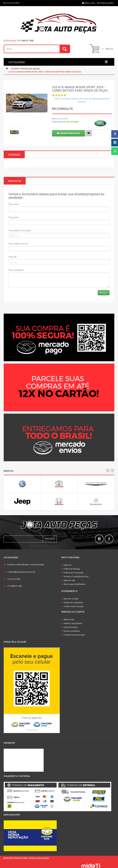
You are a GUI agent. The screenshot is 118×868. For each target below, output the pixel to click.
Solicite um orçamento (73, 603)
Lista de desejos (71, 627)
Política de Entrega (72, 569)
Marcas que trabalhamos (75, 584)
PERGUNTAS (15, 181)
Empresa (67, 565)
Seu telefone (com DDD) (20, 231)
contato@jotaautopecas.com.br (21, 572)
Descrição (14, 155)
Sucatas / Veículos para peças (25, 68)
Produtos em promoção (74, 635)
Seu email (14, 217)
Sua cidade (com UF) (19, 244)
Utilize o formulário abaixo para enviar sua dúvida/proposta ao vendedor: (82, 100)
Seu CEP (13, 257)
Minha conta (69, 620)
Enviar (104, 293)
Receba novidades (72, 631)
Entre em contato (71, 599)
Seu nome (14, 204)
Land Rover (63, 119)
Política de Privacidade (74, 573)
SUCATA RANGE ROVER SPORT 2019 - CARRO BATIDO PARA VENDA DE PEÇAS (45, 72)
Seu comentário (17, 270)
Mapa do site (69, 580)
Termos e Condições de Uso (76, 576)
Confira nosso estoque (74, 606)
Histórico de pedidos (73, 623)
